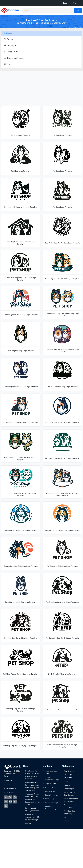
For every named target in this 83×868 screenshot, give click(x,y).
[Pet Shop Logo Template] (62, 123)
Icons (66, 781)
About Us (9, 781)
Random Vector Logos (70, 819)
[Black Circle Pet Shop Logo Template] (62, 661)
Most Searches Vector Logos (70, 812)
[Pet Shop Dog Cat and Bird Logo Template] (62, 590)
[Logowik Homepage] (10, 10)
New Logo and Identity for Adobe (32, 809)
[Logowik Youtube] (10, 802)
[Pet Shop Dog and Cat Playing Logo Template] (21, 733)
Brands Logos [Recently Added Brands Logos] (69, 771)
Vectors (67, 785)
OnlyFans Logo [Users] (50, 784)
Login (65, 3)
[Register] (76, 3)
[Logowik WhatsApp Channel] (6, 806)
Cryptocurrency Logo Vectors (70, 806)
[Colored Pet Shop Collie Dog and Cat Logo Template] (21, 446)
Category (10, 52)
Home (68, 27)
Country (9, 45)
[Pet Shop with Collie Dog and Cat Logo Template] (21, 482)
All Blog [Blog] (28, 823)
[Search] (48, 10)
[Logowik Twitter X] (10, 797)
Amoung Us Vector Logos (51, 772)
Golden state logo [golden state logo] (51, 803)
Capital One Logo (51, 795)
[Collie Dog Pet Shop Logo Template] (21, 338)
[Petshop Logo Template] (21, 123)
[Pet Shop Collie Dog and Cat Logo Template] (62, 446)
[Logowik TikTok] (15, 802)
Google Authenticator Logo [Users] (52, 778)
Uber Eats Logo (50, 791)
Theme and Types (13, 58)
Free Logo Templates (68, 776)
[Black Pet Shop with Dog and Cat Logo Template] (62, 733)
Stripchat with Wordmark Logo (51, 807)
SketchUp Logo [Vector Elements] (51, 787)
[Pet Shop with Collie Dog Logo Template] (21, 518)
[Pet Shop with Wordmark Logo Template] (62, 697)
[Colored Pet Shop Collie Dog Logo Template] (62, 518)
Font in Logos (69, 789)
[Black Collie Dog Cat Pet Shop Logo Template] (62, 231)
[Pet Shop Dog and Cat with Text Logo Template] (21, 697)
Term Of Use (10, 792)
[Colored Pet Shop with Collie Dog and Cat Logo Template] (62, 482)
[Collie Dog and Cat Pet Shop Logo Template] (62, 266)
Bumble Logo (50, 799)
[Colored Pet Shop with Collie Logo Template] (21, 410)
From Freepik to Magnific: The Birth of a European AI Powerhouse (32, 775)
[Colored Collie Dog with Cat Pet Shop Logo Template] (62, 302)
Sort (7, 64)
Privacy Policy (11, 788)
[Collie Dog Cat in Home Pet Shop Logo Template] (21, 231)
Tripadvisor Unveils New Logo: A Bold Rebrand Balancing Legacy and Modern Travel (33, 799)
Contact (9, 784)
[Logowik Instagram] (15, 797)
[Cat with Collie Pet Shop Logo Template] (62, 374)
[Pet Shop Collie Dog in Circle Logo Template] (62, 410)
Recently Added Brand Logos (70, 794)
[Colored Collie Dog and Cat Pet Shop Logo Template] (62, 338)
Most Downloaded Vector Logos (71, 800)
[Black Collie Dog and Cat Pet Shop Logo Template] (21, 266)
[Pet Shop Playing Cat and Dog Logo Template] (21, 661)
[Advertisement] (41, 87)
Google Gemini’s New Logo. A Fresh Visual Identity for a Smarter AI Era (32, 786)
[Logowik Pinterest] (6, 802)
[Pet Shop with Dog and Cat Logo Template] (21, 195)
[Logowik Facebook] (6, 797)
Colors (8, 39)
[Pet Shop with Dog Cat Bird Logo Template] (62, 626)
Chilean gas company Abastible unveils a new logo (32, 817)
